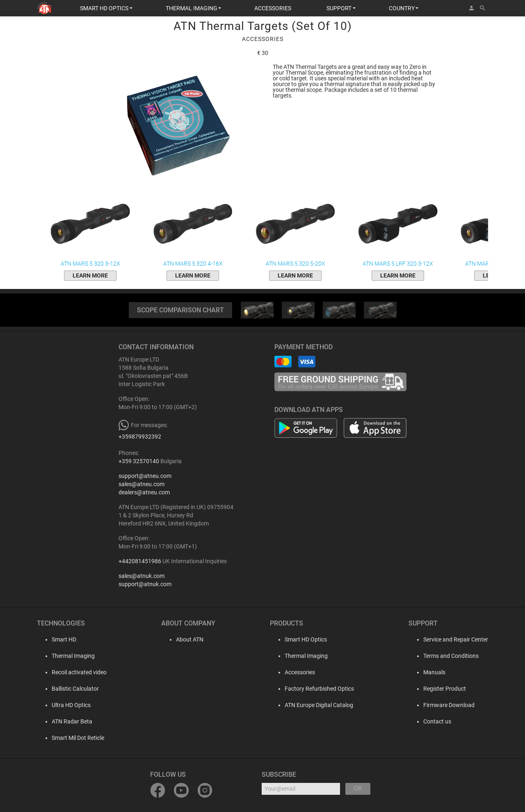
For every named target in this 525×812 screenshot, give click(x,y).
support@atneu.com (145, 476)
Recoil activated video (73, 672)
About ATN (183, 639)
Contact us (437, 721)
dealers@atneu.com (144, 492)
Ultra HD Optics (65, 705)
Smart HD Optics (306, 639)
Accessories (300, 672)
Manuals (434, 672)
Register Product (445, 689)
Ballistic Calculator (69, 689)
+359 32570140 (139, 461)
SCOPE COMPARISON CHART (180, 310)
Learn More (90, 275)
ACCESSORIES (273, 8)
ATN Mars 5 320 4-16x (193, 229)
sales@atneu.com (142, 484)
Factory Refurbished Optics (319, 689)
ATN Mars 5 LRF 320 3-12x (398, 229)
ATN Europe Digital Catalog (319, 705)
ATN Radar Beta (65, 721)
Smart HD (57, 639)
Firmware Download (449, 705)
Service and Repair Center (456, 639)
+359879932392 (140, 437)
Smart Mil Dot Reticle (71, 738)
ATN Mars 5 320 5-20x (295, 229)
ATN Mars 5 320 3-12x (90, 229)
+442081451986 (140, 561)
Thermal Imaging (67, 656)
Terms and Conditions (451, 656)
